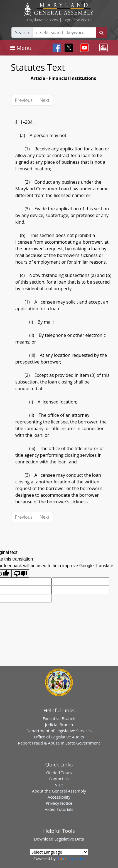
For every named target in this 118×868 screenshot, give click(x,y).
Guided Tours (59, 773)
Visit (59, 785)
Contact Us (59, 779)
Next (44, 100)
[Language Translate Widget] (59, 852)
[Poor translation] (20, 573)
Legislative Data (69, 839)
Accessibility (59, 797)
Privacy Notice (59, 803)
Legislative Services (42, 20)
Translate (71, 858)
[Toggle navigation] (21, 48)
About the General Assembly (59, 791)
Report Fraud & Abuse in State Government (59, 743)
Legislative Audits (77, 20)
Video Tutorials (59, 809)
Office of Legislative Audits (59, 737)
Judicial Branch (59, 725)
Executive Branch (59, 718)
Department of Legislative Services (59, 731)
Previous (24, 100)
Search (22, 32)
